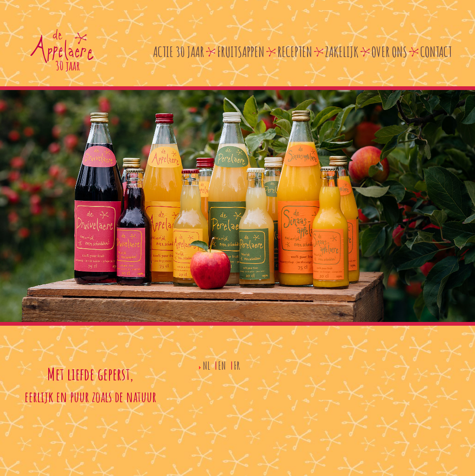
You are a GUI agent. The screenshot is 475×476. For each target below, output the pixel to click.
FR (237, 366)
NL (206, 366)
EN (222, 366)
